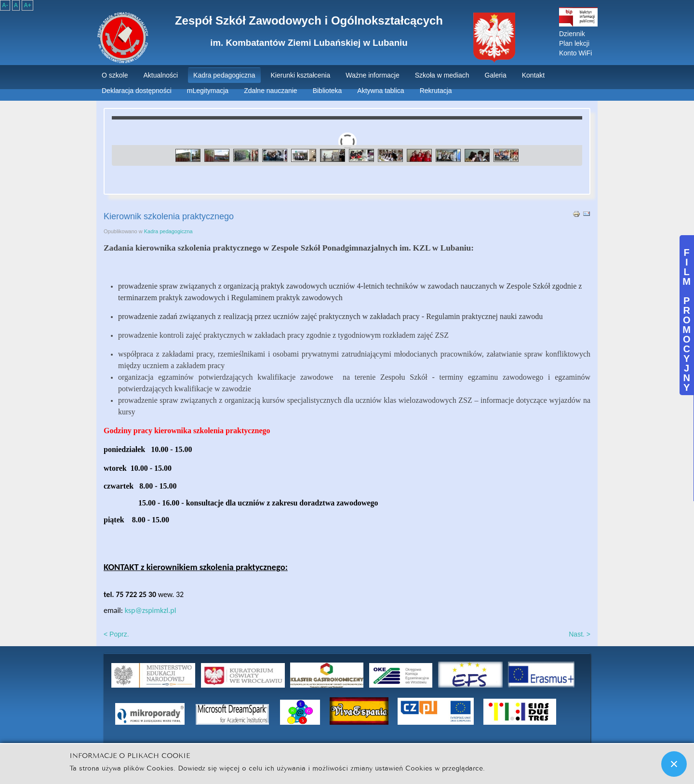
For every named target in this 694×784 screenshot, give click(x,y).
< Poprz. (116, 634)
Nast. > (580, 634)
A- (5, 5)
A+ (27, 5)
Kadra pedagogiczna (168, 231)
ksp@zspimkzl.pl (151, 610)
